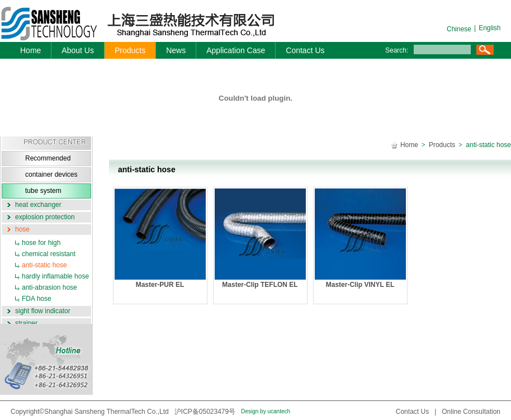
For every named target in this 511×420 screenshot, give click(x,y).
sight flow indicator (43, 311)
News (176, 50)
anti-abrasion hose (49, 287)
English (489, 28)
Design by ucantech (266, 411)
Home (30, 50)
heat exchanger (38, 205)
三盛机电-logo (131, 24)
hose (22, 229)
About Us (78, 50)
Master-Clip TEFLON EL (260, 239)
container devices (51, 174)
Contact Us (305, 50)
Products (130, 50)
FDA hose (37, 299)
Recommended (48, 158)
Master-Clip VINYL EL (360, 239)
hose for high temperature (31, 244)
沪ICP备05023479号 (205, 412)
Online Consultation (471, 412)
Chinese (459, 29)
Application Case (236, 50)
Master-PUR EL (160, 239)
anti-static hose (44, 265)
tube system (43, 191)
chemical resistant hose (39, 255)
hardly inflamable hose (55, 276)
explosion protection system (38, 218)
